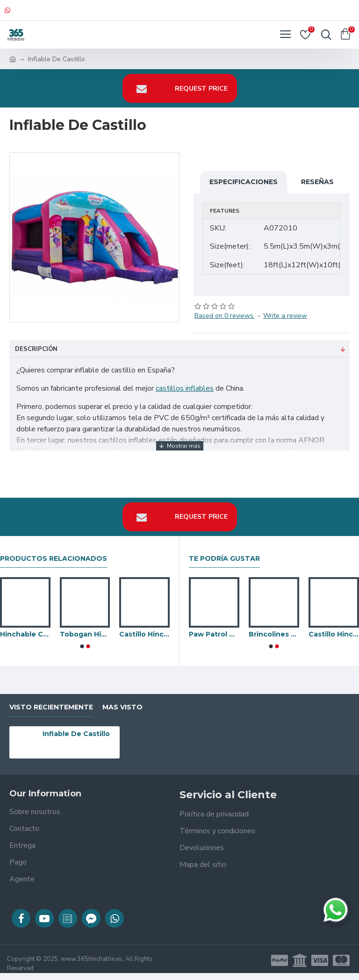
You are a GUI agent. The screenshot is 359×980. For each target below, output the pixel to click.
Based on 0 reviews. (225, 316)
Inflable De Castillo (76, 734)
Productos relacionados (54, 559)
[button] (82, 646)
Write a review (285, 316)
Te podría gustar (224, 559)
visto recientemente (51, 707)
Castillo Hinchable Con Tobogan (334, 634)
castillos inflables (185, 388)
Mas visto (122, 707)
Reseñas (317, 182)
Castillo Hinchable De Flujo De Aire (144, 634)
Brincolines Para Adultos (274, 634)
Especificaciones (244, 182)
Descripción (36, 349)
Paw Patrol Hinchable (214, 634)
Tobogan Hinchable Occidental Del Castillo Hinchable (85, 634)
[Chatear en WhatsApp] (336, 910)
